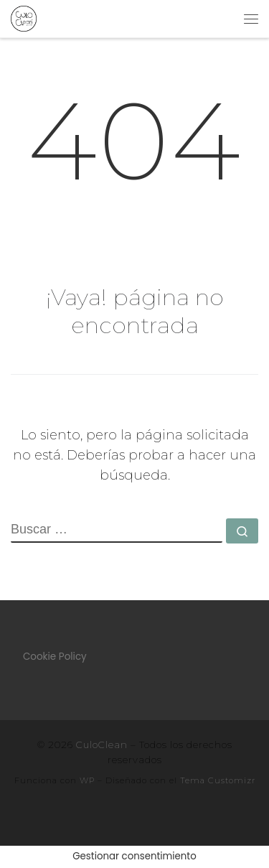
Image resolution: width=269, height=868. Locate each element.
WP (87, 780)
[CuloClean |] (24, 18)
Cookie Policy (55, 657)
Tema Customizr (218, 780)
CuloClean (102, 745)
